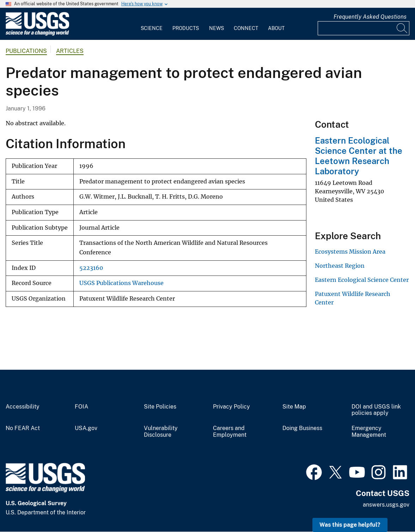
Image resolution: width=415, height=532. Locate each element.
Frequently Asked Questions (370, 17)
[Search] (402, 28)
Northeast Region (340, 266)
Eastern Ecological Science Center (362, 280)
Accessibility (23, 407)
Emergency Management (369, 432)
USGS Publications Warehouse (121, 283)
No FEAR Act (23, 428)
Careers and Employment (230, 432)
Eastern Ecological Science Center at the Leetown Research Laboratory (359, 156)
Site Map (294, 407)
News (216, 28)
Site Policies (160, 407)
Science (152, 28)
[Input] (364, 28)
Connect (246, 28)
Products (186, 28)
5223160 (91, 268)
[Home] (37, 34)
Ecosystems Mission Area (350, 252)
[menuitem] (152, 24)
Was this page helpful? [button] (350, 525)
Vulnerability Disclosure (161, 432)
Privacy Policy (231, 407)
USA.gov (86, 428)
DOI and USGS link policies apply (376, 410)
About (276, 28)
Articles (70, 51)
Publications (26, 51)
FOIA (81, 407)
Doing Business (302, 428)
